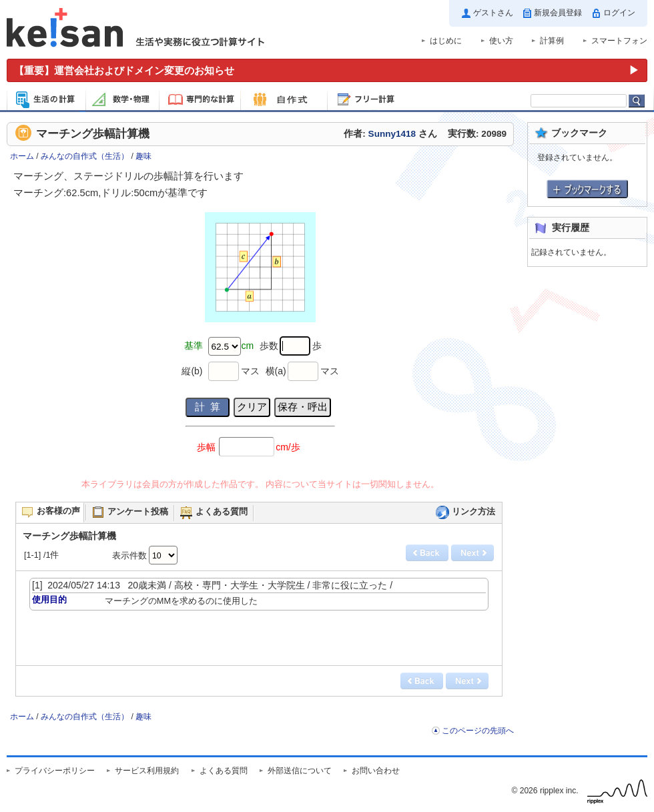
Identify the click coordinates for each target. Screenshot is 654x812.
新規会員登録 (558, 13)
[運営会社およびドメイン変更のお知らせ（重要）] (327, 70)
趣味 (143, 156)
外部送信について (300, 771)
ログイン (619, 13)
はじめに (446, 41)
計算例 (552, 41)
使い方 (501, 41)
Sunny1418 (392, 134)
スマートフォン (619, 41)
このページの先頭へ (478, 731)
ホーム (22, 156)
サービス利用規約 (147, 771)
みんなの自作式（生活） (85, 156)
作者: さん (390, 134)
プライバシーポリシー (55, 771)
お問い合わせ (376, 771)
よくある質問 (224, 771)
